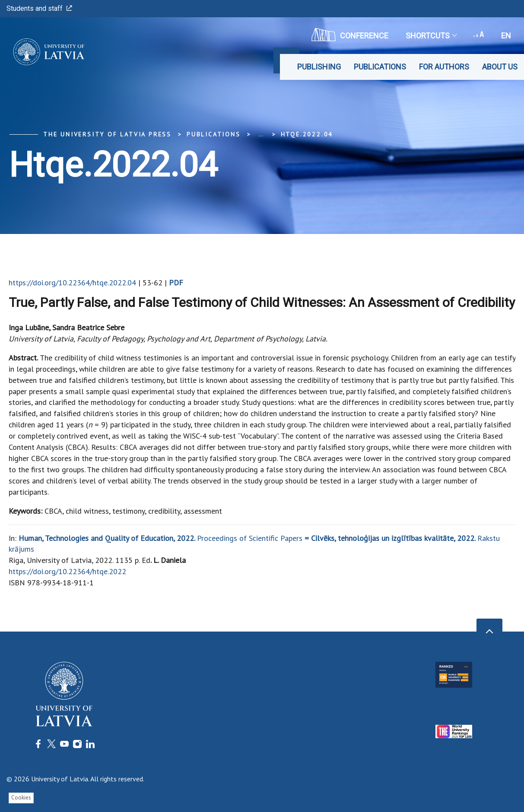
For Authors (444, 67)
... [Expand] (261, 134)
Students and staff (39, 8)
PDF (176, 283)
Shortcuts (431, 36)
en (506, 36)
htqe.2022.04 (307, 134)
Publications (380, 67)
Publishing (319, 67)
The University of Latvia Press (107, 134)
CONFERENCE (350, 35)
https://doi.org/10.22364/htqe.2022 (67, 571)
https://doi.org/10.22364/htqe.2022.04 (72, 283)
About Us (500, 67)
